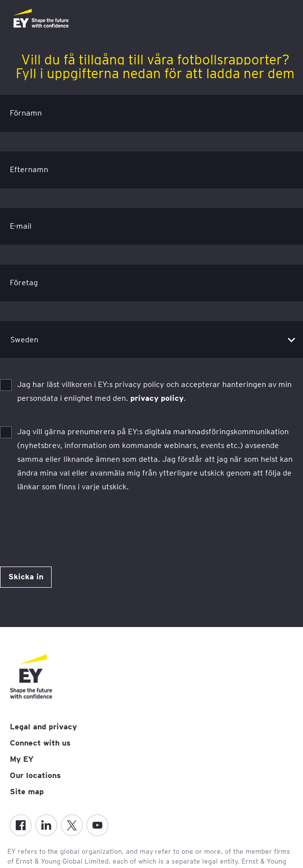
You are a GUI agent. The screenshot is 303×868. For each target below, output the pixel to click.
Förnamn (26, 113)
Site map (27, 792)
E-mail (21, 226)
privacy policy (157, 398)
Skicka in (26, 577)
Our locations (35, 775)
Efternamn (29, 169)
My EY (22, 759)
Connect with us (40, 743)
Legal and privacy (43, 727)
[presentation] (75, 520)
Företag (24, 283)
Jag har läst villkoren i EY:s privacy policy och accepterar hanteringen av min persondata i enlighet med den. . (154, 391)
